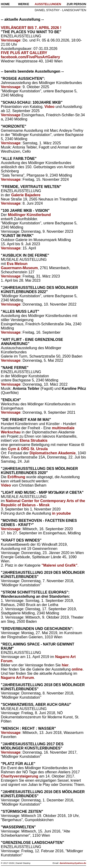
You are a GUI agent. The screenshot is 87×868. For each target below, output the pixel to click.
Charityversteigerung (20, 776)
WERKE (24, 4)
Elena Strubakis (34, 440)
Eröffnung (16, 477)
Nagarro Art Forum (18, 678)
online (77, 669)
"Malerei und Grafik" (60, 565)
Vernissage (11, 40)
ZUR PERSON (76, 4)
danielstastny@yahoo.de (73, 863)
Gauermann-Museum (19, 268)
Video (49, 107)
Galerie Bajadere (26, 195)
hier (65, 665)
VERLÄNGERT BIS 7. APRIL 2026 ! (31, 28)
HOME (5, 4)
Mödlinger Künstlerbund (29, 215)
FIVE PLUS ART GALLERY (24, 53)
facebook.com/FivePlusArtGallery (31, 57)
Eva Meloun (17, 264)
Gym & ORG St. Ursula (28, 449)
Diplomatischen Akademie (53, 453)
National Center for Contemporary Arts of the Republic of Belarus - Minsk (43, 503)
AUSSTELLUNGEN (48, 4)
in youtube (61, 513)
